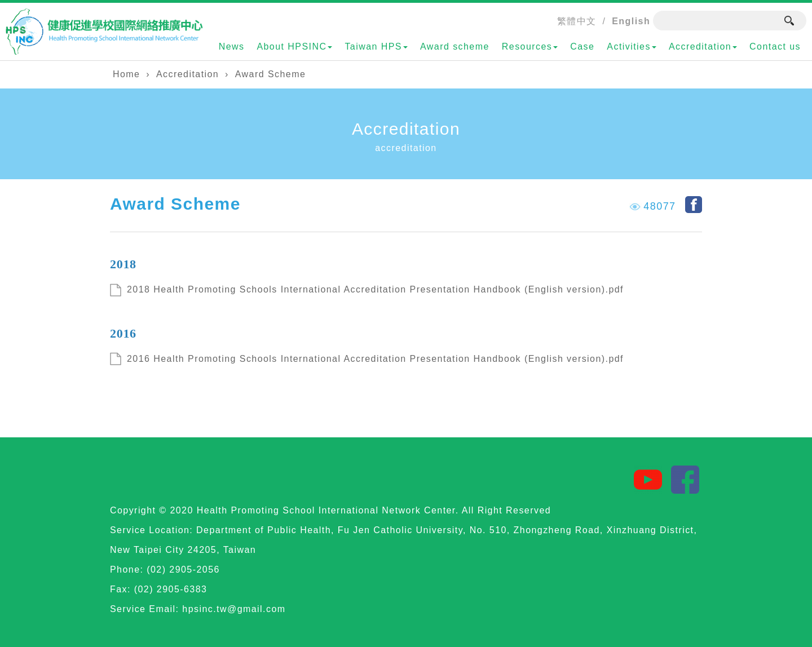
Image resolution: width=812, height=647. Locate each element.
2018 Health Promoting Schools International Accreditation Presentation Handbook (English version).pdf (375, 289)
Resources (530, 46)
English (631, 21)
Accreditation (703, 46)
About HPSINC (294, 46)
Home (126, 74)
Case (582, 46)
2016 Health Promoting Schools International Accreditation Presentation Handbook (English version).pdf (375, 359)
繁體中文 (577, 21)
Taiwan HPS (376, 46)
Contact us (775, 46)
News (232, 46)
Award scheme (455, 46)
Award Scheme (270, 74)
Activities (632, 46)
